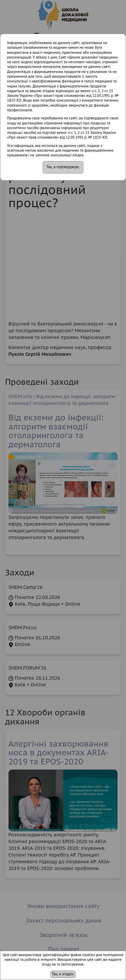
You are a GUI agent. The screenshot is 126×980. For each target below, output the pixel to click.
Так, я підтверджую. (63, 167)
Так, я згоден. (63, 974)
